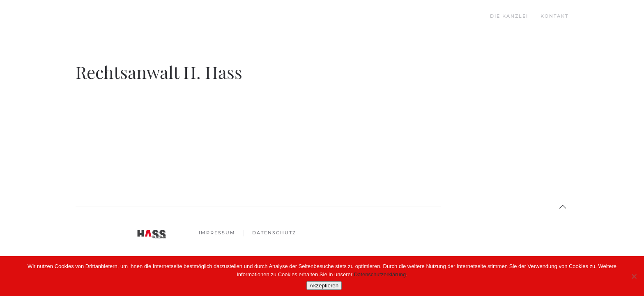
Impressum (217, 233)
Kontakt (554, 16)
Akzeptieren (324, 286)
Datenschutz (274, 233)
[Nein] (634, 276)
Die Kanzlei (509, 16)
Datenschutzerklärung (380, 274)
